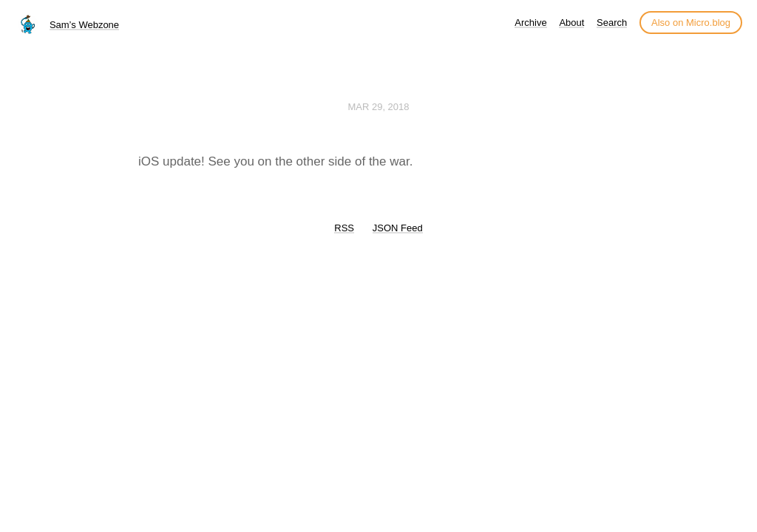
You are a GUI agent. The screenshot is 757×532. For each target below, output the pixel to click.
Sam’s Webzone (84, 25)
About (571, 23)
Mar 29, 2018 (378, 107)
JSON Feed (398, 228)
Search (612, 23)
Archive (530, 23)
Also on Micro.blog (691, 23)
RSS (344, 228)
